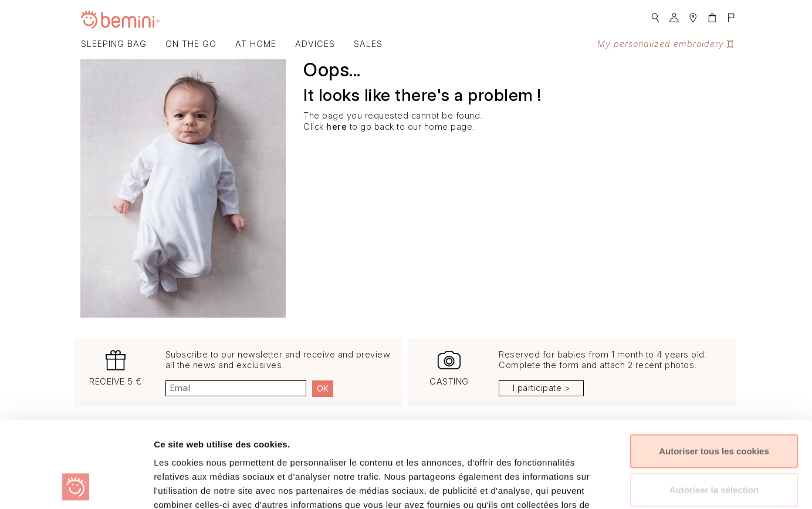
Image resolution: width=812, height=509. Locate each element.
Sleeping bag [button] (114, 44)
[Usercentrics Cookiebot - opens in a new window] (76, 486)
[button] (655, 14)
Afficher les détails (633, 486)
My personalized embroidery (665, 44)
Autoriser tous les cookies (714, 370)
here (336, 127)
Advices (315, 44)
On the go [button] (191, 44)
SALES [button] (368, 44)
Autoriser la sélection (714, 409)
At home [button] (256, 44)
